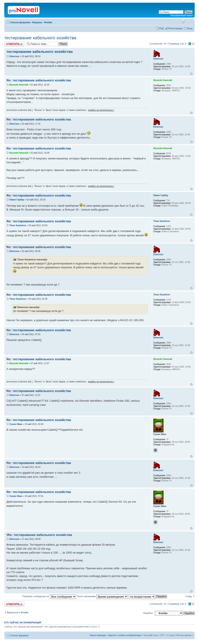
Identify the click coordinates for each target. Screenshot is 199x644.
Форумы (37, 22)
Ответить (14, 44)
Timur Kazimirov (18, 225)
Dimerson (14, 56)
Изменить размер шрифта (189, 21)
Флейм (48, 22)
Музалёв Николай (19, 85)
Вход (190, 28)
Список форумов (20, 22)
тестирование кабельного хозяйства (40, 38)
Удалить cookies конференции (125, 635)
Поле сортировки (102, 596)
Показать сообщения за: (49, 596)
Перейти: (148, 613)
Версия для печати (183, 21)
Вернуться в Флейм (18, 612)
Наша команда (98, 635)
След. (189, 596)
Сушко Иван (16, 424)
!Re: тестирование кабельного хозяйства (39, 535)
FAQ (162, 28)
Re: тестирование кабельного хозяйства (39, 80)
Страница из (177, 44)
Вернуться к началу (191, 74)
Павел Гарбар (17, 200)
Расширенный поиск (181, 15)
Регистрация (176, 28)
